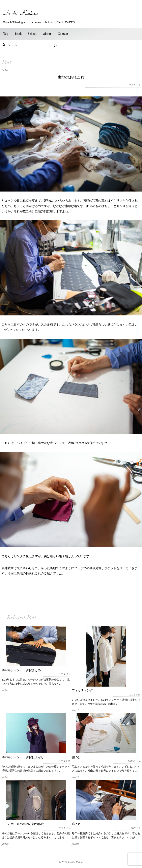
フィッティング (82, 690)
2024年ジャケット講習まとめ (21, 670)
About (47, 34)
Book (18, 34)
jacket (5, 70)
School (32, 34)
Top (6, 34)
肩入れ (76, 824)
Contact (63, 34)
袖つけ (76, 757)
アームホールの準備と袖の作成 (23, 824)
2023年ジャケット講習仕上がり (23, 757)
